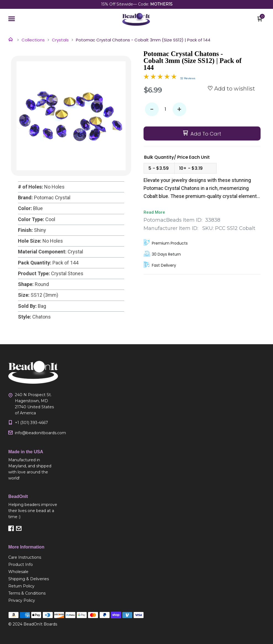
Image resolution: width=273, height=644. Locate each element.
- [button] (152, 109)
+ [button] (179, 109)
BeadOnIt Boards (40, 624)
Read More (154, 212)
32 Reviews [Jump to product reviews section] (188, 78)
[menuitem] (33, 557)
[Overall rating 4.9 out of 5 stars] (160, 78)
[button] (12, 19)
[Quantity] (166, 109)
